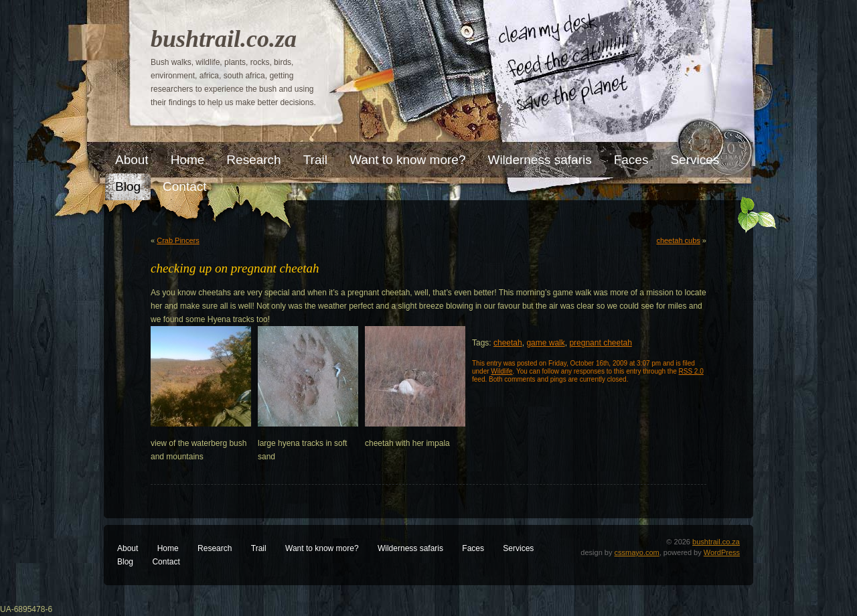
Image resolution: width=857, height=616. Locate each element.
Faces (473, 548)
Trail (259, 548)
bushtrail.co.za (224, 39)
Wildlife (501, 371)
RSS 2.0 (691, 371)
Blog (125, 562)
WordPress (722, 552)
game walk (545, 343)
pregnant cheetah (600, 343)
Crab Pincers (178, 240)
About (128, 548)
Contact (166, 562)
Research (215, 548)
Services (518, 548)
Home (168, 548)
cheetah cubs (678, 240)
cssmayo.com (637, 552)
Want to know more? (322, 548)
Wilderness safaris (410, 548)
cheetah (508, 343)
